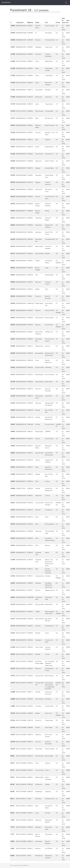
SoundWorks (6, 2)
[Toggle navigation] (66, 3)
